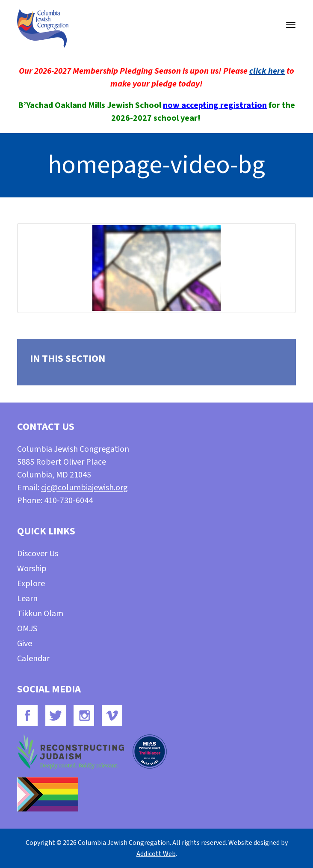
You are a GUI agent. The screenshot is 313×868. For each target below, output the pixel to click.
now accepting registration (215, 105)
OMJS (27, 629)
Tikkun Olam (40, 614)
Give (25, 644)
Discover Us (38, 554)
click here (267, 71)
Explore (31, 584)
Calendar (33, 659)
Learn (27, 599)
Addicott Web (156, 854)
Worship (32, 569)
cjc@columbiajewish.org (84, 488)
